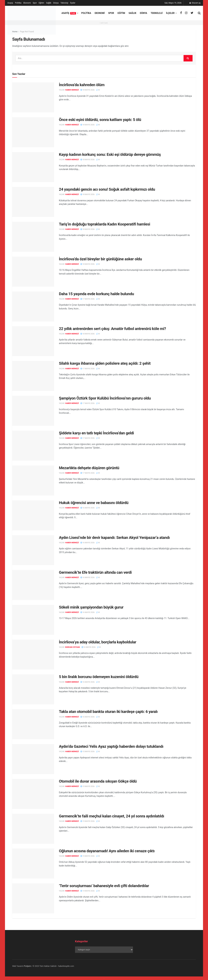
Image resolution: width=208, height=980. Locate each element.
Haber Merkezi (72, 90)
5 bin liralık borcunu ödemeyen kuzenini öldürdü (99, 677)
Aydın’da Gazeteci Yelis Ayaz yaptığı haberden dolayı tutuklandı (111, 746)
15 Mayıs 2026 (87, 752)
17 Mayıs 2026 (87, 299)
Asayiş (10, 3)
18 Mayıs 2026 (87, 90)
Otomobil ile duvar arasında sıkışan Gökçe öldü (98, 781)
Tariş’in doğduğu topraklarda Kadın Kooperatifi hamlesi (104, 224)
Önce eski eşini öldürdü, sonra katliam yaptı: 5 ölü (100, 120)
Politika (18, 3)
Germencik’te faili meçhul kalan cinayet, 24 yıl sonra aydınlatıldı (111, 816)
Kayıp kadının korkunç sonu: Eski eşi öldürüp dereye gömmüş (110, 155)
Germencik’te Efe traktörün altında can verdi (95, 572)
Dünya (56, 3)
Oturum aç (195, 3)
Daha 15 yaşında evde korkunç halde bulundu (96, 294)
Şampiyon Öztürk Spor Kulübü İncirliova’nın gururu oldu (105, 398)
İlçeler (73, 3)
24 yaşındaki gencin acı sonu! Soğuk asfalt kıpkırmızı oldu (107, 189)
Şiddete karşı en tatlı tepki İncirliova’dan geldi (96, 433)
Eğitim (41, 3)
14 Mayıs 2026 (87, 891)
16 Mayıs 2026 (87, 508)
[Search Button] (188, 58)
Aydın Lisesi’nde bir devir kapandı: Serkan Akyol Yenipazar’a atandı (114, 538)
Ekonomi (27, 3)
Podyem (28, 966)
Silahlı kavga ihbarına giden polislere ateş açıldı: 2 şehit (105, 363)
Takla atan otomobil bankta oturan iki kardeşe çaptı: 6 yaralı (108, 712)
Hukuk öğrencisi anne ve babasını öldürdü (94, 503)
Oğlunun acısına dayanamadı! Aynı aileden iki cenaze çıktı (107, 851)
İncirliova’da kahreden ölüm (82, 85)
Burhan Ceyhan (72, 647)
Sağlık (49, 3)
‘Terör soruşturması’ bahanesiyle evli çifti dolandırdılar (104, 886)
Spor (35, 3)
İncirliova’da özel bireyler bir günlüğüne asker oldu (100, 259)
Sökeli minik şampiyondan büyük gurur (91, 607)
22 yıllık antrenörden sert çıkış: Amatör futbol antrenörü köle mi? (112, 329)
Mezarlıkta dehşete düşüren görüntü (89, 468)
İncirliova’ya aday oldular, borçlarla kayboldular (98, 642)
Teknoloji (64, 3)
